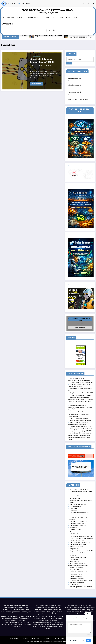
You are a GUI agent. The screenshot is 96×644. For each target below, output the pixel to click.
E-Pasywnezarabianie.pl (32, 641)
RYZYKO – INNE (65, 18)
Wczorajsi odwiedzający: (76, 92)
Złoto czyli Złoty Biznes (77, 583)
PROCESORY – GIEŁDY (77, 547)
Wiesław (34, 66)
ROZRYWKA (73, 555)
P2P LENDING (74, 534)
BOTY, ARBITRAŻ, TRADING (78, 504)
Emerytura (73, 509)
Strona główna (8, 18)
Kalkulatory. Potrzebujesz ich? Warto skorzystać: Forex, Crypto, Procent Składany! (79, 414)
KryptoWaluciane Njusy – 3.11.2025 (81, 431)
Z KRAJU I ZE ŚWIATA (76, 574)
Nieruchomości (75, 532)
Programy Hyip (75, 549)
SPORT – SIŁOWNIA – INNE (78, 557)
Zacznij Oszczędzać (76, 576)
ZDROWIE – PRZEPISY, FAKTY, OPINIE (81, 580)
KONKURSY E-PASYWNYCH (78, 523)
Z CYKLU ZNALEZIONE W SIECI (79, 572)
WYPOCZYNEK (8, 24)
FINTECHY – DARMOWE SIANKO (80, 515)
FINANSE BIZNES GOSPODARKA (79, 513)
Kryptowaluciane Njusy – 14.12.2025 (49, 36)
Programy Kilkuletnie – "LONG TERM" (81, 551)
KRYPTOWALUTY (49, 18)
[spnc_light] (50, 31)
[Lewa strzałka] (89, 37)
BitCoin (72, 502)
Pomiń (83, 641)
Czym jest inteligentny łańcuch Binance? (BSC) (42, 61)
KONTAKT (78, 18)
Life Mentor (73, 528)
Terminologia (74, 559)
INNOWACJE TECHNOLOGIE (78, 521)
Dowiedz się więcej (37, 84)
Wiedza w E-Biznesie (76, 568)
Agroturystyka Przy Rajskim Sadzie (81, 492)
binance (54, 66)
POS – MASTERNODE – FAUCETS (80, 542)
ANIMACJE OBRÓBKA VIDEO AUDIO (81, 500)
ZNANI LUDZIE (74, 585)
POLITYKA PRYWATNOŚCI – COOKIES (81, 538)
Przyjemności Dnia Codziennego (80, 553)
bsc (31, 68)
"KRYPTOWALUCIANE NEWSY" (36, 56)
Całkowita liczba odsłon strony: (78, 99)
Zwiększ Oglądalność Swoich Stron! (81, 587)
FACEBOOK (73, 511)
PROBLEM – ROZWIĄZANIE (78, 545)
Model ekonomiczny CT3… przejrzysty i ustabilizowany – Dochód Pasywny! (80, 408)
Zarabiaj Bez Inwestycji (77, 578)
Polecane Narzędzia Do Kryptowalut (81, 536)
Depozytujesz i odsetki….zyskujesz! (81, 429)
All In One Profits (75, 498)
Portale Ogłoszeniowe (77, 540)
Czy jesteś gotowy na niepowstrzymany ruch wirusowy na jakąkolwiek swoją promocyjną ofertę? (80, 380)
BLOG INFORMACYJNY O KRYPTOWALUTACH (48, 10)
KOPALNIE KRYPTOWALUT (78, 526)
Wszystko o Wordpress (77, 570)
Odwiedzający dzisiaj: (75, 85)
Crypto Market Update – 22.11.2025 (81, 427)
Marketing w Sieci (75, 530)
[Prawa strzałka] (93, 37)
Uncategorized (75, 561)
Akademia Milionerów (77, 496)
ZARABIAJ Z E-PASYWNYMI (28, 18)
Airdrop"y (73, 494)
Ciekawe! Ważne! (75, 507)
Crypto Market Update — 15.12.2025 (81, 393)
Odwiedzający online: (75, 78)
